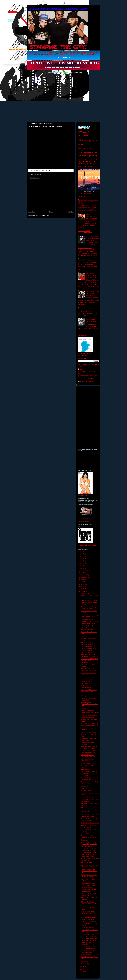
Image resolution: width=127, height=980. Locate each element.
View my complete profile (87, 381)
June (83, 584)
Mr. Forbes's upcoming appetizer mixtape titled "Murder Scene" (92, 239)
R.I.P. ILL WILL (85, 833)
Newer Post (31, 212)
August (83, 580)
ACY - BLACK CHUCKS (88, 598)
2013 (81, 563)
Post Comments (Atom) (42, 216)
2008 (81, 972)
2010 (81, 967)
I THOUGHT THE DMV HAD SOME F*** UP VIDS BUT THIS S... (89, 914)
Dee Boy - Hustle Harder (88, 763)
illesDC (83, 808)
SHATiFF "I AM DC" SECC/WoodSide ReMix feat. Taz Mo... (90, 829)
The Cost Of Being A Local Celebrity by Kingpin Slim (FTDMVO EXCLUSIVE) (88, 202)
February (84, 594)
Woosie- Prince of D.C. (84, 231)
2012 (81, 566)
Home (51, 212)
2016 (81, 556)
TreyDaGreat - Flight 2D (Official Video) (47, 127)
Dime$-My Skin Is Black (87, 816)
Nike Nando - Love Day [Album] (90, 723)
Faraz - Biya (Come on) (87, 619)
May (83, 587)
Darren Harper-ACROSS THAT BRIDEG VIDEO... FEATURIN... (89, 661)
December (84, 570)
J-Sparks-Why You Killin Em (89, 883)
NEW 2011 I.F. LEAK (87, 955)
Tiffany (82, 369)
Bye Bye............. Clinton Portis (89, 596)
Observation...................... (85, 248)
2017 (81, 554)
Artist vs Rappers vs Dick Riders (87, 308)
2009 (81, 969)
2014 (81, 561)
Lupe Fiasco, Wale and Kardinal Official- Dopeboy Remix (92, 293)
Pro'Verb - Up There (86, 863)
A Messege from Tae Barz (85, 259)
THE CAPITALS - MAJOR (88, 934)
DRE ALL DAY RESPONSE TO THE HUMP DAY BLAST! (92, 275)
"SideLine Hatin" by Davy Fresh (90, 600)
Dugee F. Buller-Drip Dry (88, 710)
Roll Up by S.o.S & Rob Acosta (89, 825)
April (83, 589)
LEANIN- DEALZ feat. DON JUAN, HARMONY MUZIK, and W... (89, 923)
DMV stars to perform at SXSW (89, 726)
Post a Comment (35, 178)
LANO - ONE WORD (87, 683)
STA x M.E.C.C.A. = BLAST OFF (90, 797)
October (84, 575)
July (82, 582)
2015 (81, 559)
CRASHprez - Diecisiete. (88, 928)
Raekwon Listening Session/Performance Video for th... (89, 704)
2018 (81, 552)
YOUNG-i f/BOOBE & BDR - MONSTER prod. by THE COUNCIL (89, 942)
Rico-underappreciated (87, 630)
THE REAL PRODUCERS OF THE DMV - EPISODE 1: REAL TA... (89, 908)
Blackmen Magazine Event (88, 732)
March (83, 591)
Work (82, 636)
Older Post (71, 212)
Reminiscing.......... (91, 319)
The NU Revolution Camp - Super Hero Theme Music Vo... (89, 871)
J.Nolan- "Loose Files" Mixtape (89, 713)
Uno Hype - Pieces (86, 791)
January (84, 964)
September (84, 577)
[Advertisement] (51, 196)
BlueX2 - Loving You (87, 681)
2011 (81, 568)
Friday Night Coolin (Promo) (89, 788)
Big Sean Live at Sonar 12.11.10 (90, 823)
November (84, 572)
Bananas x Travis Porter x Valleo (90, 814)
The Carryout (85, 708)
